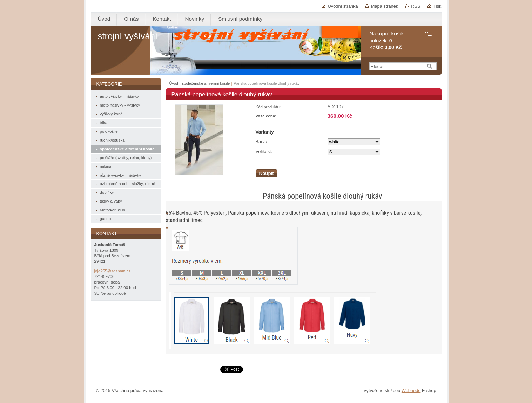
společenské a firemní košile (206, 83)
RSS (416, 6)
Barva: (262, 141)
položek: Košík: (387, 40)
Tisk (437, 6)
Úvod (174, 83)
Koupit (267, 173)
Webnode (411, 391)
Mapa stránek (385, 6)
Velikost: (264, 152)
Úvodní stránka (343, 6)
